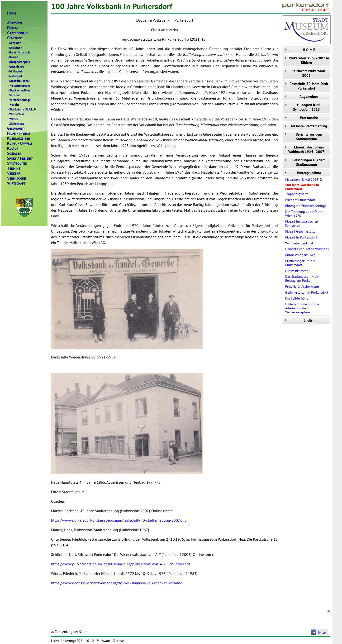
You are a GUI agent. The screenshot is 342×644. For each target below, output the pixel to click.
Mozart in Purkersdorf (301, 237)
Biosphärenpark (19, 62)
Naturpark (15, 76)
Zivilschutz (15, 124)
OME (12, 13)
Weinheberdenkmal (299, 243)
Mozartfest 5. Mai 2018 (304, 180)
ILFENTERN (19, 133)
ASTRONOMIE (18, 33)
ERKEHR (14, 173)
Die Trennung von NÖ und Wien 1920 (304, 214)
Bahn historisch (18, 52)
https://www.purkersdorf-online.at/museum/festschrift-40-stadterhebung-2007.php (119, 520)
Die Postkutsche (297, 271)
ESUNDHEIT (16, 128)
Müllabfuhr (15, 71)
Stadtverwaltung (19, 90)
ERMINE (14, 168)
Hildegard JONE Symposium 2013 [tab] (302, 107)
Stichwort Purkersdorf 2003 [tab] (305, 73)
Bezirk (12, 57)
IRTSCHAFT (16, 183)
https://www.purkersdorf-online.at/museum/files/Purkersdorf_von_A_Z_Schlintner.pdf (121, 564)
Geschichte (16, 67)
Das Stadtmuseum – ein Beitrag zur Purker (302, 279)
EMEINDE (14, 38)
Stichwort (104, 641)
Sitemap (119, 641)
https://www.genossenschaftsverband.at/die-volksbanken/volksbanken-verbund (117, 583)
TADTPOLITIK (17, 163)
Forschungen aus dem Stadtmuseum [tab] (305, 162)
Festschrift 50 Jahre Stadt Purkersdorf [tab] (306, 86)
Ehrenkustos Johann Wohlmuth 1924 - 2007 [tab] (304, 149)
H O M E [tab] (299, 50)
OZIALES (14, 153)
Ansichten (15, 48)
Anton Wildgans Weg (300, 255)
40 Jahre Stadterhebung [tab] (305, 126)
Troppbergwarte (297, 194)
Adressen (14, 43)
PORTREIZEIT (20, 158)
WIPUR (13, 119)
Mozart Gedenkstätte (300, 231)
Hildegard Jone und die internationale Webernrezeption (302, 308)
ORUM (12, 28)
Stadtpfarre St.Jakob (21, 109)
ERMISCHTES (17, 178)
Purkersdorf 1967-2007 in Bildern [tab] (306, 60)
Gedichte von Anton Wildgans (307, 249)
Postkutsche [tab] (301, 118)
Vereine (13, 95)
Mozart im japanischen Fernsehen (302, 223)
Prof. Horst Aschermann (302, 286)
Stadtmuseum (19, 86)
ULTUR (13, 148)
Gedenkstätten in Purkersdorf (307, 292)
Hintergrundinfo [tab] (302, 173)
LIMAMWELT (20, 143)
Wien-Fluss (16, 114)
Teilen (322, 632)
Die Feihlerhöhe (297, 298)
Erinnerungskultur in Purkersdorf (300, 263)
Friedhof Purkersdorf (300, 200)
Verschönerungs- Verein (19, 102)
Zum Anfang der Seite (69, 632)
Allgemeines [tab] (301, 97)
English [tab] (299, 320)
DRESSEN (15, 23)
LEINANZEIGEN (19, 138)
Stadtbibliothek (19, 81)
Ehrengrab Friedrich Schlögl (306, 206)
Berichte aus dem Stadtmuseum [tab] (303, 137)
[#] (328, 611)
